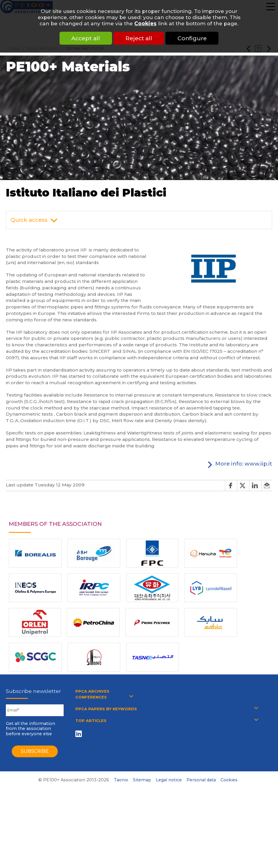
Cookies (145, 23)
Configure (193, 38)
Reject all (139, 38)
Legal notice (169, 780)
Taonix (121, 780)
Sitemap (142, 780)
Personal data (201, 780)
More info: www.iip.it (244, 464)
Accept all (85, 38)
